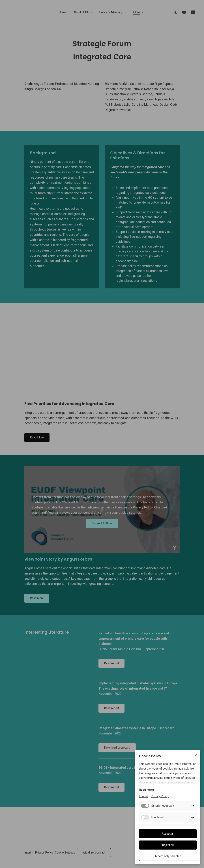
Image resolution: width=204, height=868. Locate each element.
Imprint (143, 796)
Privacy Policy (160, 796)
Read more (146, 790)
